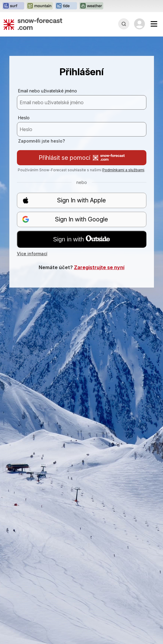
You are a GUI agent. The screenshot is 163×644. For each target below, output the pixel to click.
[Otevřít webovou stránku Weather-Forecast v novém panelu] (91, 6)
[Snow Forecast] (33, 24)
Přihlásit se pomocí (82, 158)
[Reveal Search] (124, 24)
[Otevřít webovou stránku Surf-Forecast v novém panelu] (13, 6)
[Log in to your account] (139, 24)
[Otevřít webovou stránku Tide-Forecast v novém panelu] (66, 6)
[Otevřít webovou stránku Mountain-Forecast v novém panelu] (40, 6)
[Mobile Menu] (154, 24)
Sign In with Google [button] (65, 219)
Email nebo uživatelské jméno (48, 91)
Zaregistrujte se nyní (99, 267)
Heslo (24, 118)
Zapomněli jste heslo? (42, 141)
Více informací (32, 254)
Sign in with (81, 239)
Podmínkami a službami (123, 170)
